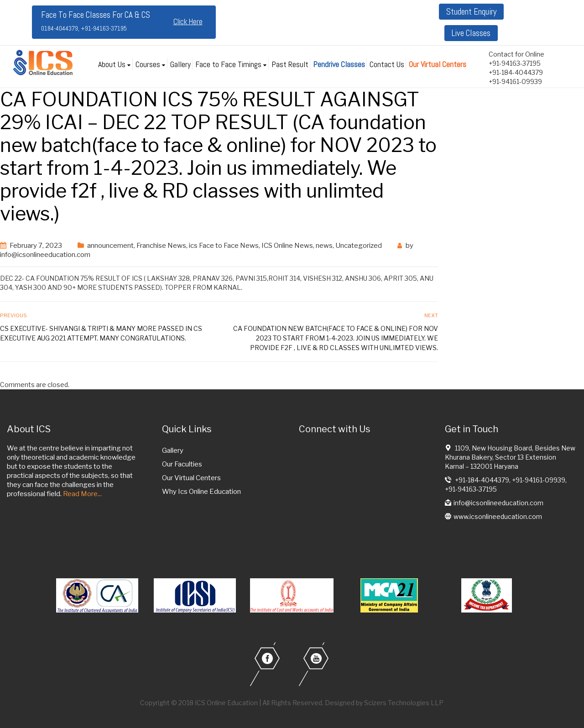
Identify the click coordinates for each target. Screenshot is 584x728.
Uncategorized (359, 246)
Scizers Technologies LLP (404, 703)
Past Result (290, 64)
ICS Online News (287, 246)
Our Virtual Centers (438, 64)
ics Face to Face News (224, 246)
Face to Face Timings (228, 64)
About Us (112, 64)
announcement (110, 246)
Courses (148, 64)
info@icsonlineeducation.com (45, 255)
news (324, 246)
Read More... (82, 494)
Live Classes (471, 33)
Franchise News (161, 246)
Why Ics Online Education (201, 492)
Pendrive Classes (339, 64)
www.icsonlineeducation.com (498, 516)
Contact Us (387, 64)
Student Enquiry (471, 12)
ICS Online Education (226, 703)
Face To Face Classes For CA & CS (96, 21)
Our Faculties (182, 464)
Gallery (180, 64)
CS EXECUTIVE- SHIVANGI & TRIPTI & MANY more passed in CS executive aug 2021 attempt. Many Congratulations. (101, 333)
